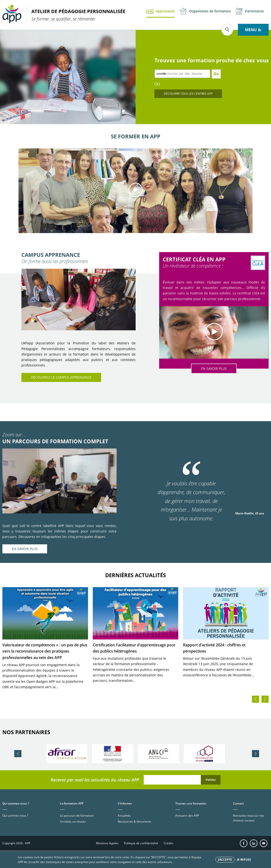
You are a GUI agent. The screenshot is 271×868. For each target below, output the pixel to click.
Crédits (168, 843)
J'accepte (225, 860)
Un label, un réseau (73, 822)
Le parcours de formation (77, 816)
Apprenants (161, 11)
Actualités (124, 816)
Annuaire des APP (187, 816)
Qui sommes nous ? (15, 816)
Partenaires (250, 11)
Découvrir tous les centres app (188, 94)
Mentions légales (107, 843)
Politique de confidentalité (141, 843)
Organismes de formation (205, 11)
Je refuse (244, 860)
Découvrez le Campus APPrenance (61, 377)
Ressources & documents (135, 822)
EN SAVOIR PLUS (214, 368)
